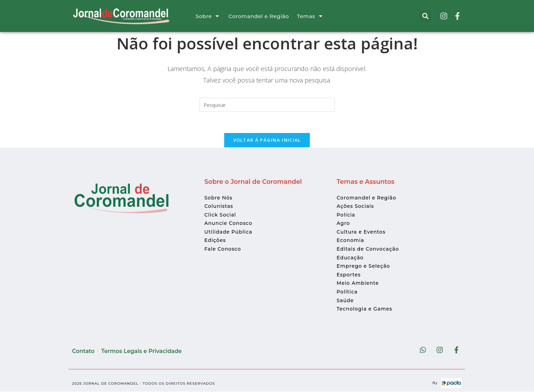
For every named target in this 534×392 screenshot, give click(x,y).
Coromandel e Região (259, 16)
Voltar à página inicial (267, 140)
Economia (351, 241)
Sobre (204, 16)
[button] (425, 16)
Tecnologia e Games (365, 309)
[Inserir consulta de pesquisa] (267, 105)
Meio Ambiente (358, 283)
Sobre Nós (218, 198)
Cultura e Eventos (361, 232)
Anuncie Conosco (229, 224)
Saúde (345, 300)
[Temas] (321, 16)
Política (347, 292)
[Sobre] (217, 16)
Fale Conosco (223, 249)
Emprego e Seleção (364, 266)
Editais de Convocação (368, 249)
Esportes (349, 275)
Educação (350, 258)
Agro (343, 224)
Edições (215, 241)
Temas (306, 16)
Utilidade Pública (229, 232)
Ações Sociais (355, 206)
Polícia (346, 215)
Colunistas (219, 206)
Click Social (220, 215)
